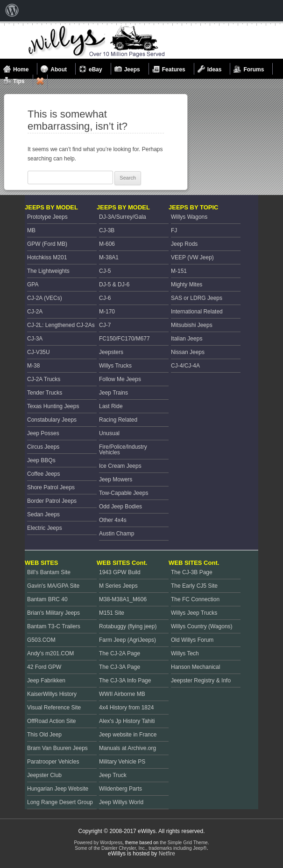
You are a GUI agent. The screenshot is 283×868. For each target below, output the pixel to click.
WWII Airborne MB (122, 694)
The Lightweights (48, 271)
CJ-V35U (39, 352)
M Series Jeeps (118, 586)
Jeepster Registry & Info (201, 681)
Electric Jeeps (45, 528)
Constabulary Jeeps (52, 420)
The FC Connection (195, 599)
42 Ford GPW (44, 667)
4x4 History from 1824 (126, 708)
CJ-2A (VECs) (45, 298)
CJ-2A (35, 312)
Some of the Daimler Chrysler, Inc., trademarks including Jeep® (141, 848)
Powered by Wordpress (98, 843)
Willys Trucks (115, 366)
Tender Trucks (45, 393)
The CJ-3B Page (192, 572)
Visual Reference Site (54, 708)
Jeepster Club (44, 775)
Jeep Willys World (121, 802)
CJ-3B (107, 230)
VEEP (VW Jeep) (192, 257)
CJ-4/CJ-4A (185, 366)
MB (31, 230)
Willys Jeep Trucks (194, 613)
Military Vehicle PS (122, 762)
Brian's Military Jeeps (53, 613)
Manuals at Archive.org (127, 748)
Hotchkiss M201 (47, 257)
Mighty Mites (187, 285)
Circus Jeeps (43, 447)
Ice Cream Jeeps (120, 466)
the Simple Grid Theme (184, 843)
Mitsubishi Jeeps (192, 325)
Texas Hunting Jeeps (53, 406)
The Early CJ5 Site (194, 586)
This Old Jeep (44, 735)
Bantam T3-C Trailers (54, 626)
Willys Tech (185, 653)
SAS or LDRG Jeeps (197, 298)
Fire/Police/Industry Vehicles (123, 450)
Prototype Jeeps (47, 217)
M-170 (107, 312)
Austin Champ (117, 534)
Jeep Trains (113, 393)
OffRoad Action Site (52, 721)
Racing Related (118, 420)
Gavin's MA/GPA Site (53, 586)
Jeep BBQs (41, 460)
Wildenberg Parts (120, 789)
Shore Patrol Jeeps (51, 487)
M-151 (179, 271)
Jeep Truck (113, 775)
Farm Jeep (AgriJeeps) (127, 640)
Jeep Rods (184, 244)
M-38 (33, 366)
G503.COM (41, 640)
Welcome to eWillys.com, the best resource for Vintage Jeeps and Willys (97, 42)
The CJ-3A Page (120, 667)
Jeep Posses (43, 433)
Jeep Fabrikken (46, 681)
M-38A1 (109, 257)
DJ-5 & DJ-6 (114, 285)
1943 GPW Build (120, 572)
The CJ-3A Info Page (125, 681)
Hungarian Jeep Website (58, 789)
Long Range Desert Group (60, 802)
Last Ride (111, 406)
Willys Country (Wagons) (202, 626)
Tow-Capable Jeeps (124, 493)
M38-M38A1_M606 (123, 599)
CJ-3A (35, 339)
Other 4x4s (113, 520)
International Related (197, 312)
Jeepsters (111, 352)
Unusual (109, 433)
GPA (33, 285)
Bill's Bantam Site (49, 572)
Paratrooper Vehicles (53, 762)
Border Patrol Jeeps (52, 501)
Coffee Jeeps (44, 474)
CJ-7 (105, 325)
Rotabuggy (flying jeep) (128, 626)
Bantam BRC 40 (47, 599)
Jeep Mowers (116, 479)
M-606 (107, 244)
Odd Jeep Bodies (120, 507)
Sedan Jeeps (43, 514)
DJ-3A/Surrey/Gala (123, 217)
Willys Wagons (189, 217)
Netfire (167, 854)
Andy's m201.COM (50, 653)
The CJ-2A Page (120, 653)
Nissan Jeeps (188, 352)
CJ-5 (105, 271)
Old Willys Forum (192, 640)
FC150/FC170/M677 (124, 339)
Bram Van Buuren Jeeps (57, 748)
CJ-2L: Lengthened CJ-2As (61, 325)
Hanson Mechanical (195, 667)
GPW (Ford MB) (47, 244)
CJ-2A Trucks (44, 379)
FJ (174, 230)
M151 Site (112, 613)
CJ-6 (105, 298)
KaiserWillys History (52, 694)
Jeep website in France (128, 735)
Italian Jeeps (187, 339)
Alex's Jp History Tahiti (127, 721)
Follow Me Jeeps (120, 379)
